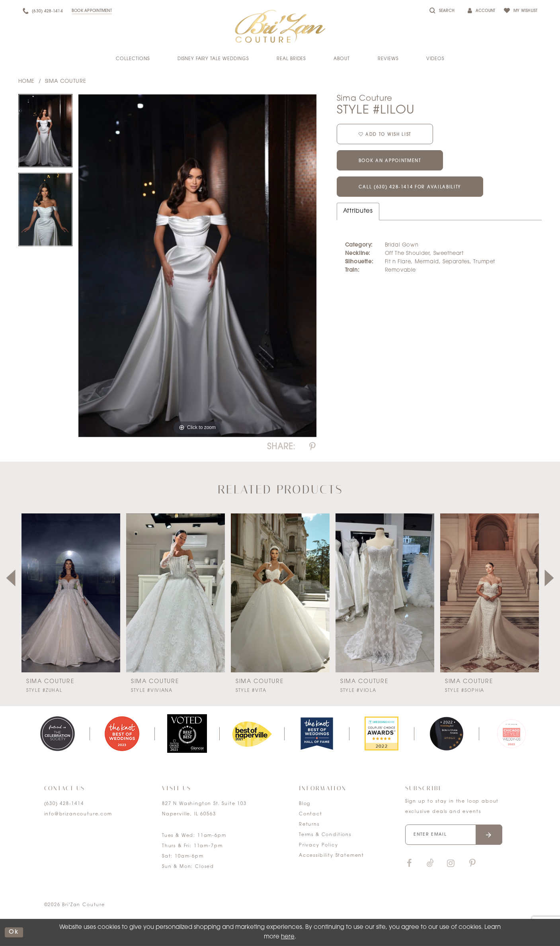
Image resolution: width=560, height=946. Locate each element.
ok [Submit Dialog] (14, 932)
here (288, 937)
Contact (311, 814)
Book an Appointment (390, 161)
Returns (309, 825)
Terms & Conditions (325, 835)
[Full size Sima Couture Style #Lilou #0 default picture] (197, 266)
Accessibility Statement (332, 856)
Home (26, 81)
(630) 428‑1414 (64, 804)
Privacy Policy (319, 845)
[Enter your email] (454, 835)
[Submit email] (489, 835)
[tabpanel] (45, 133)
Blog (305, 804)
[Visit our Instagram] (451, 864)
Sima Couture (65, 81)
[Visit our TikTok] (430, 864)
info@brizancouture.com (78, 814)
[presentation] (71, 593)
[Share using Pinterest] (312, 447)
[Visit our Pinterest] (472, 864)
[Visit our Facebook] (410, 864)
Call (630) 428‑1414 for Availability (410, 187)
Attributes (358, 211)
